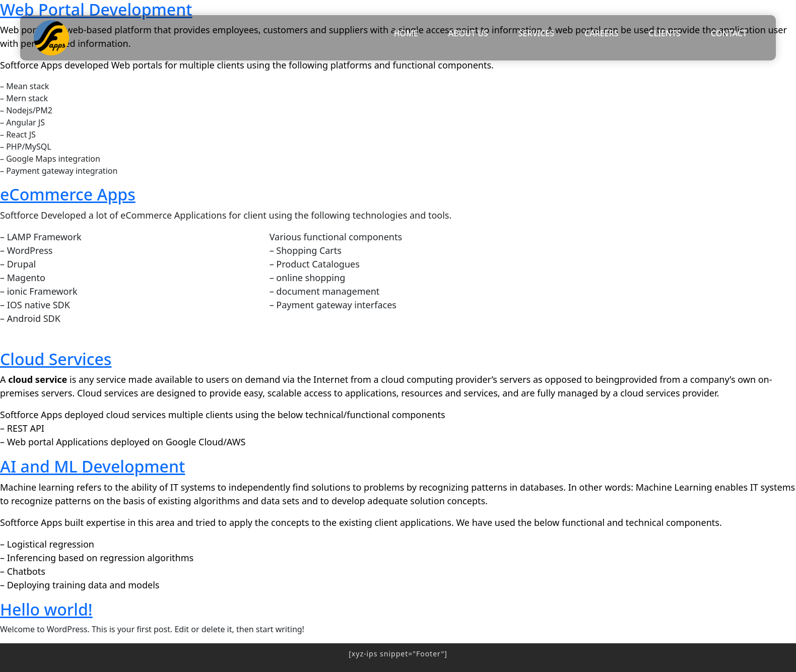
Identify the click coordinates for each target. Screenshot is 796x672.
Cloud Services (56, 359)
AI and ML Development (92, 466)
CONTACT (729, 33)
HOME (406, 33)
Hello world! (46, 609)
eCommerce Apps (68, 194)
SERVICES (536, 33)
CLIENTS (665, 33)
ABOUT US (468, 33)
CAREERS (602, 33)
